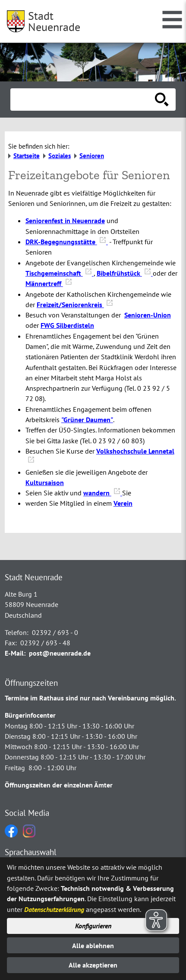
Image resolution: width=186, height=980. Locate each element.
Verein (123, 503)
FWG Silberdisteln (67, 325)
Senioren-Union (148, 315)
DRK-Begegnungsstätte (67, 242)
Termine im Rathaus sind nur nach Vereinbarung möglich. (90, 698)
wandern (103, 493)
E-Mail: (15, 653)
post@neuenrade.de (60, 653)
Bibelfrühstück (125, 273)
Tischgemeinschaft (60, 273)
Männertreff (49, 283)
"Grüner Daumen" (87, 420)
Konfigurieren (93, 926)
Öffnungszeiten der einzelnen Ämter (59, 785)
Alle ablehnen (93, 946)
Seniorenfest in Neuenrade (65, 221)
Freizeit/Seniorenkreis (75, 305)
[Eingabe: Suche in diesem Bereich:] (84, 100)
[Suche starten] (162, 100)
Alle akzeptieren (93, 965)
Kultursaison (45, 482)
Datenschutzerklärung (54, 909)
